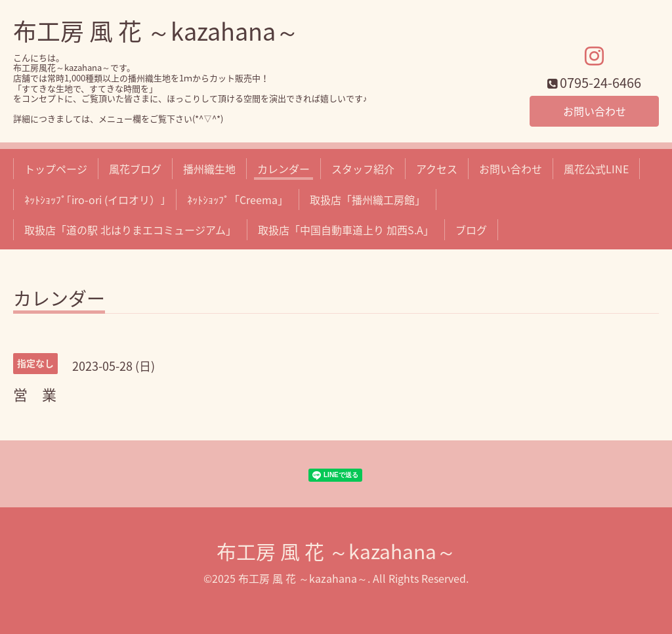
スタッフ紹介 (363, 169)
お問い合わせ (595, 111)
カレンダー (283, 169)
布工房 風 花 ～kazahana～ (156, 31)
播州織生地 (209, 169)
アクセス (437, 169)
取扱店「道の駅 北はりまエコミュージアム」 (130, 230)
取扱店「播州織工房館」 (367, 200)
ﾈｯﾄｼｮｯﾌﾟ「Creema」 (238, 200)
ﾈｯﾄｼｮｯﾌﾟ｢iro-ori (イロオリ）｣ (95, 200)
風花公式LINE (596, 169)
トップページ (56, 169)
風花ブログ (135, 169)
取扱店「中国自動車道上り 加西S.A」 (346, 230)
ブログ (471, 230)
